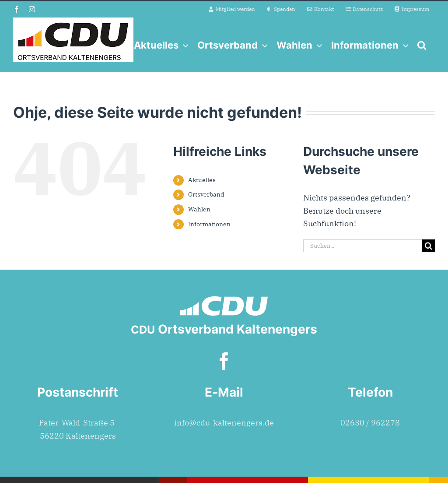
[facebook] (224, 361)
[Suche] (429, 246)
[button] (422, 45)
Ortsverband (206, 194)
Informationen (209, 224)
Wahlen (199, 209)
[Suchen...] (363, 246)
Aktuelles (202, 180)
